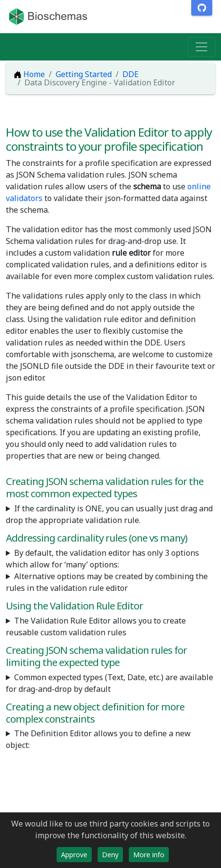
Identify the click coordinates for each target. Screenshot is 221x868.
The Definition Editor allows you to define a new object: (98, 739)
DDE (131, 74)
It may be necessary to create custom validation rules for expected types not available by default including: (110, 683)
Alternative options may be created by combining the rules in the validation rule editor (107, 582)
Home (29, 74)
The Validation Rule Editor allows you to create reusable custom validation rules (96, 626)
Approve (74, 855)
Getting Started (84, 74)
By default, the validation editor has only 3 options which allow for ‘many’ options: (102, 559)
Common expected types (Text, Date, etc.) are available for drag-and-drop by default (110, 683)
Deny (110, 855)
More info (149, 855)
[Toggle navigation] (201, 47)
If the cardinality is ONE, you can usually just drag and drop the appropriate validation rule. (109, 514)
